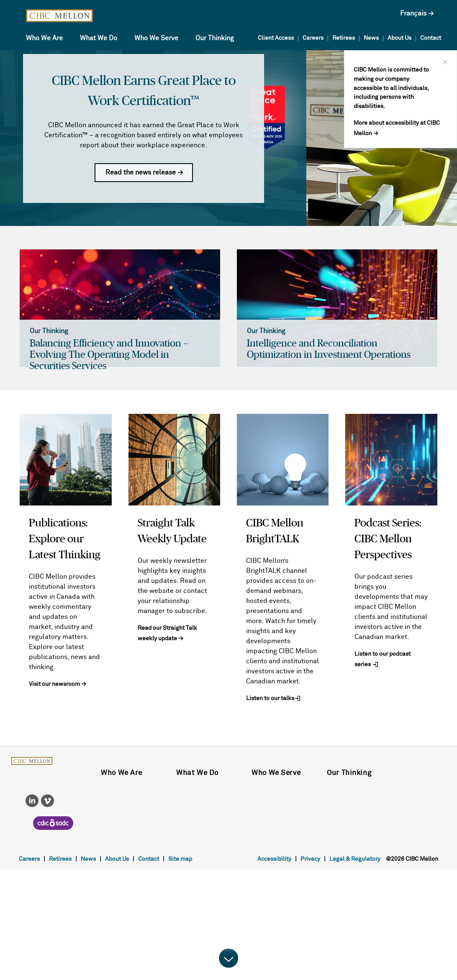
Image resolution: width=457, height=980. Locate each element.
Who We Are (44, 38)
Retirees (344, 38)
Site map (180, 859)
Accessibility (274, 859)
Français (413, 13)
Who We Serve (156, 38)
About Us (399, 38)
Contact (431, 38)
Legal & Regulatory (355, 859)
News (371, 38)
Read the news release (141, 172)
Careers (313, 38)
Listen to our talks (270, 698)
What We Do (99, 38)
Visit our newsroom (54, 684)
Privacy (310, 859)
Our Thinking (215, 38)
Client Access (276, 38)
